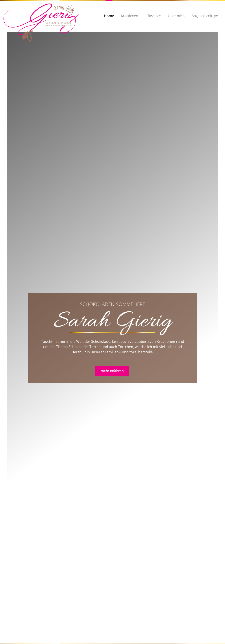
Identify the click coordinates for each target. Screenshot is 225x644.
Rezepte (154, 16)
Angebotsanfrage (205, 16)
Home (109, 16)
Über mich (176, 16)
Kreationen (130, 16)
